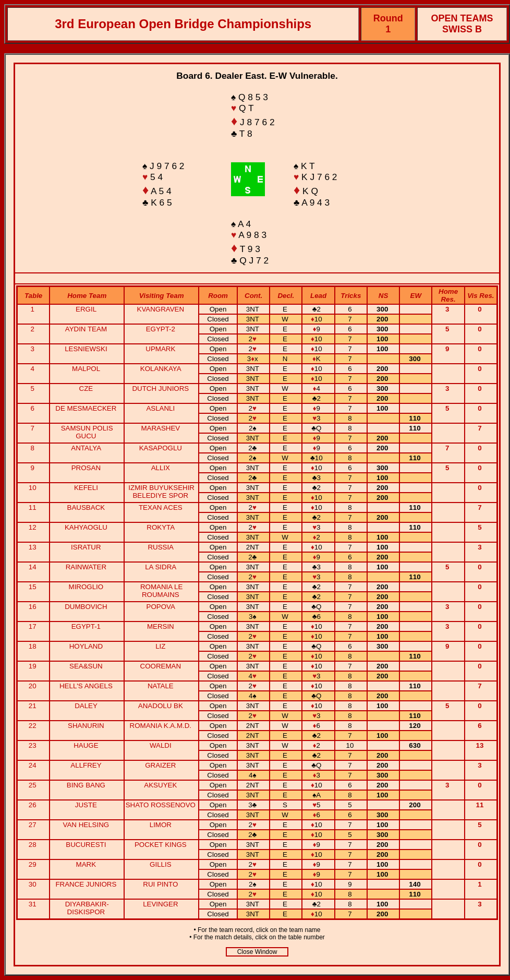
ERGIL (86, 309)
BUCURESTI (86, 845)
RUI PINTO (160, 884)
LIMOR (161, 825)
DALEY (86, 706)
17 (34, 626)
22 (34, 726)
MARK (86, 864)
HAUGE (86, 745)
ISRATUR (86, 547)
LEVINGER (160, 904)
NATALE (161, 686)
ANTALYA (86, 448)
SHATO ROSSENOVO (161, 805)
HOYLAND (86, 646)
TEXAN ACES (161, 507)
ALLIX (161, 468)
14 (34, 567)
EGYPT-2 (161, 329)
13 (34, 547)
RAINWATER (86, 567)
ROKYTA (160, 527)
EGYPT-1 (86, 626)
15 (34, 587)
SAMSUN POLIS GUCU (87, 432)
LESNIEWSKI (86, 349)
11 (34, 507)
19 (34, 666)
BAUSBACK (86, 507)
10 (34, 488)
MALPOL (86, 369)
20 (34, 686)
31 (34, 904)
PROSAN (86, 468)
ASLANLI (160, 408)
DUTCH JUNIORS (160, 389)
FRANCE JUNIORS (86, 884)
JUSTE (86, 805)
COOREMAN (161, 666)
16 (34, 607)
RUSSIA (160, 547)
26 (34, 805)
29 (34, 864)
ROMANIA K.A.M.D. (161, 726)
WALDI (161, 745)
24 (34, 765)
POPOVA (161, 607)
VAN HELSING (86, 825)
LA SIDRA (160, 567)
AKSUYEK (160, 785)
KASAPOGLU (161, 448)
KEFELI (86, 488)
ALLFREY (86, 765)
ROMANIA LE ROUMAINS (161, 591)
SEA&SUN (86, 666)
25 (34, 785)
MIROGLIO (86, 587)
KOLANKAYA (161, 369)
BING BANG (86, 785)
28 (34, 845)
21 (34, 706)
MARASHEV (160, 428)
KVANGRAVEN (161, 309)
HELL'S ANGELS (86, 686)
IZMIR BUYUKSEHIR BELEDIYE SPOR (161, 492)
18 (34, 646)
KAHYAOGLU (86, 527)
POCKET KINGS (161, 845)
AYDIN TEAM (86, 329)
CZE (86, 389)
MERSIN (161, 626)
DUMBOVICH (86, 607)
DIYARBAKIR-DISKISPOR (87, 908)
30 (34, 884)
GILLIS (161, 864)
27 (34, 825)
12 (34, 527)
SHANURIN (86, 726)
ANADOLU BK (161, 706)
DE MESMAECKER (86, 408)
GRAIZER (160, 765)
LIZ (160, 646)
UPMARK (160, 349)
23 (34, 745)
